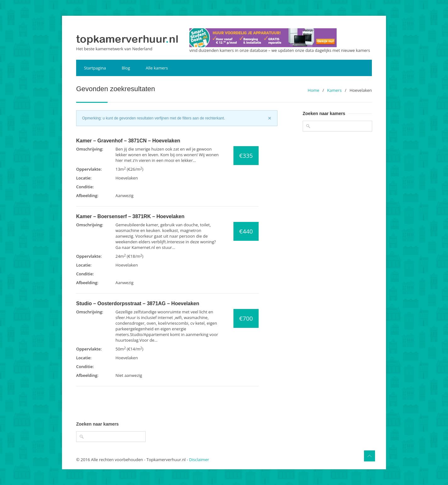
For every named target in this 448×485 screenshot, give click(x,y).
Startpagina (95, 68)
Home (314, 90)
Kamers (334, 90)
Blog (126, 68)
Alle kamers (157, 68)
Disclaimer (199, 460)
